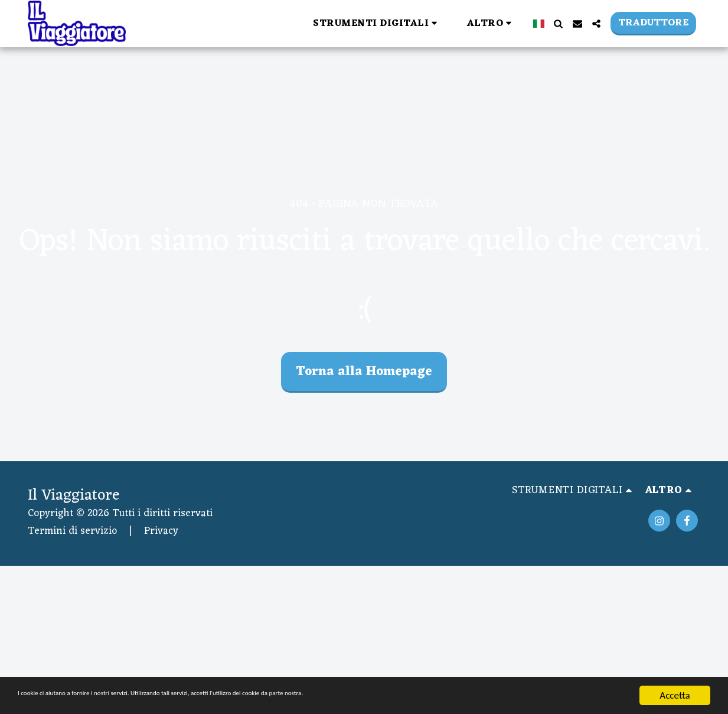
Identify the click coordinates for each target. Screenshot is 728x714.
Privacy (161, 531)
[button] (225, 23)
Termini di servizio (72, 531)
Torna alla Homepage (364, 372)
